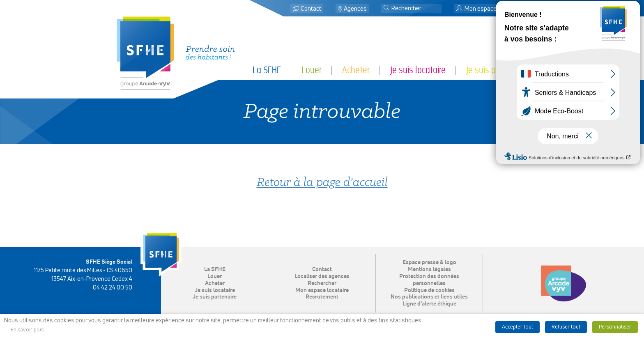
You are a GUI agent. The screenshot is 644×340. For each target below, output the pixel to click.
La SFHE (267, 70)
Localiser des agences (322, 276)
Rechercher (322, 283)
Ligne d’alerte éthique (429, 304)
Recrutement (322, 297)
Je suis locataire (418, 70)
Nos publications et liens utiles (429, 297)
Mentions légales (429, 269)
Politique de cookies (429, 290)
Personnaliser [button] (615, 327)
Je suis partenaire (497, 70)
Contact (311, 9)
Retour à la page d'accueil (322, 183)
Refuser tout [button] (566, 327)
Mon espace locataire (489, 9)
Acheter (356, 70)
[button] (386, 9)
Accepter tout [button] (517, 327)
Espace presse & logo (429, 262)
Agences (355, 9)
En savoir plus (27, 330)
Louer (312, 70)
